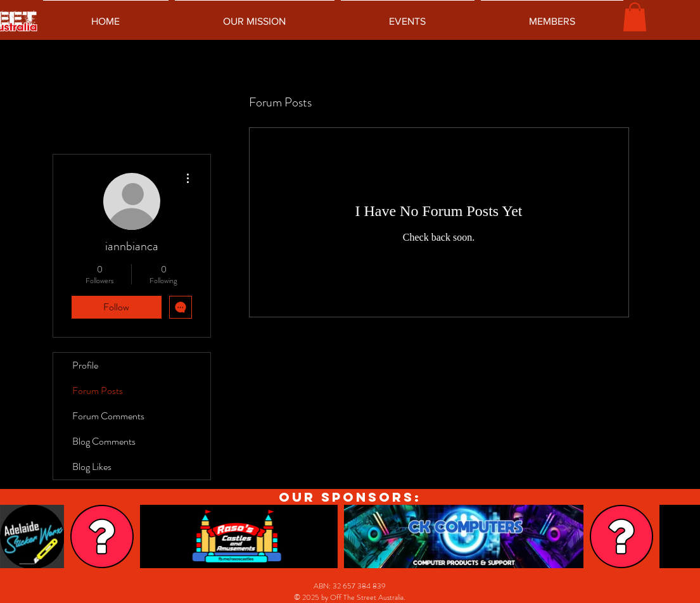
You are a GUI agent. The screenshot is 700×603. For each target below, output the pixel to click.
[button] (635, 17)
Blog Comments (104, 441)
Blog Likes (92, 467)
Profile (85, 365)
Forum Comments (108, 416)
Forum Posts (98, 390)
